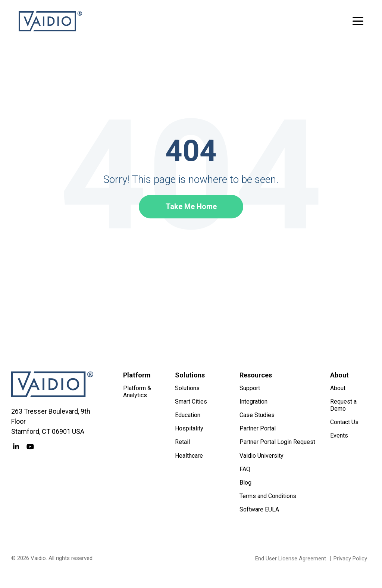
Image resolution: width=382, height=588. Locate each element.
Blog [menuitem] (245, 483)
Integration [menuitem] (253, 402)
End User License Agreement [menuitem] (291, 559)
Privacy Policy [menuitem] (350, 559)
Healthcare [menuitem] (189, 456)
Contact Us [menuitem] (344, 422)
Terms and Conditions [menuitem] (268, 496)
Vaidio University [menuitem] (262, 456)
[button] (358, 21)
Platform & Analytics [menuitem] (138, 392)
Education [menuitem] (188, 415)
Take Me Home (191, 206)
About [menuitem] (338, 388)
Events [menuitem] (339, 435)
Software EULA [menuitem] (259, 509)
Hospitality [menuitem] (189, 428)
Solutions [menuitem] (187, 388)
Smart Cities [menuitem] (191, 402)
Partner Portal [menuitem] (258, 428)
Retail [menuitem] (182, 442)
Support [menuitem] (250, 388)
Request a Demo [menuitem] (344, 405)
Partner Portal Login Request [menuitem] (277, 442)
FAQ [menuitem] (245, 469)
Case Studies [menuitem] (257, 415)
